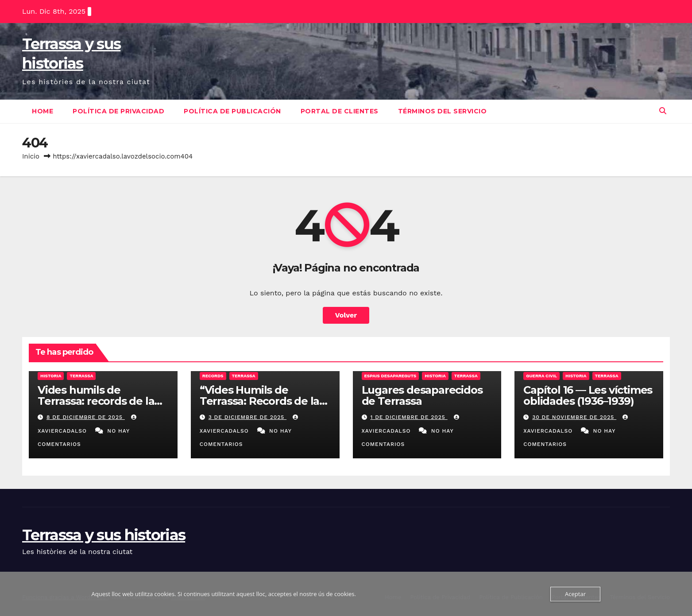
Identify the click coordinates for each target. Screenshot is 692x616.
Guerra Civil (541, 376)
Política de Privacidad (118, 111)
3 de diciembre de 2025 (248, 417)
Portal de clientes (340, 111)
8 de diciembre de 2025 (86, 417)
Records (213, 376)
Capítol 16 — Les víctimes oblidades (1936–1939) (588, 395)
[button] (663, 111)
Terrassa (81, 376)
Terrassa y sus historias (104, 535)
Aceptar (575, 594)
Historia (51, 376)
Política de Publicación (232, 111)
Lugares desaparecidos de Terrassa (422, 395)
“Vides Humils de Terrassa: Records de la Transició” (259, 401)
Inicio (31, 156)
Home (43, 111)
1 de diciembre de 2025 (409, 417)
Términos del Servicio (443, 111)
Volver (346, 315)
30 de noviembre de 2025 (574, 417)
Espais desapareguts (390, 376)
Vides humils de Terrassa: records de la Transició (96, 401)
